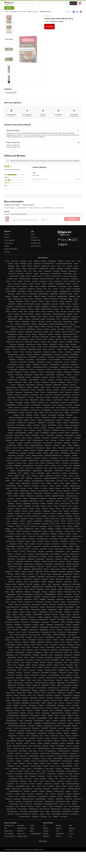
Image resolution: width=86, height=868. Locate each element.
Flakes (32, 828)
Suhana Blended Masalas (19, 214)
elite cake (59, 828)
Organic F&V (8, 831)
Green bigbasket (10, 240)
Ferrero (58, 836)
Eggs (32, 831)
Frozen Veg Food (10, 836)
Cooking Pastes (22, 208)
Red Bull (46, 828)
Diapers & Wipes (22, 836)
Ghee (32, 826)
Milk (6, 828)
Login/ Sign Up (73, 3)
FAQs (33, 234)
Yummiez (46, 831)
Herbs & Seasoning (35, 208)
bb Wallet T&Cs (36, 243)
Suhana (47, 16)
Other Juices (21, 834)
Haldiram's (46, 836)
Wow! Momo (60, 834)
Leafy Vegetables (35, 834)
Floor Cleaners (9, 834)
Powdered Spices (48, 208)
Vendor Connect (36, 246)
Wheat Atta (21, 826)
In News (7, 237)
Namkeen (20, 831)
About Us (7, 234)
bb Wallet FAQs (36, 240)
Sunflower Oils (9, 826)
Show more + (43, 841)
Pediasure (72, 828)
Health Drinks (21, 828)
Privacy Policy (9, 243)
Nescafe (59, 826)
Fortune (71, 834)
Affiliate (7, 246)
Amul (45, 826)
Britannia (46, 834)
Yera (57, 831)
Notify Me (49, 27)
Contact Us (34, 237)
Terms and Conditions (11, 249)
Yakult (71, 831)
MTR (70, 826)
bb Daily (7, 252)
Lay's (70, 836)
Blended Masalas (10, 208)
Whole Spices (59, 208)
